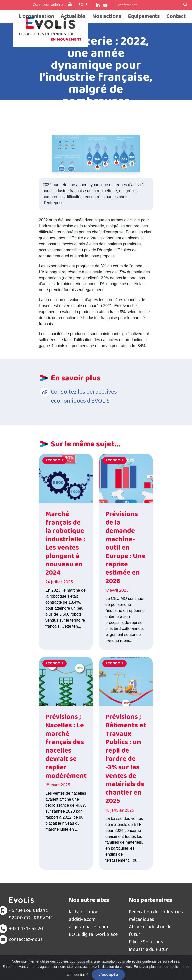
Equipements (144, 17)
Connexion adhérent (52, 5)
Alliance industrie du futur (150, 931)
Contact (176, 17)
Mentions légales (129, 963)
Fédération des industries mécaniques (156, 916)
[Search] (148, 5)
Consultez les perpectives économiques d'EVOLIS (84, 397)
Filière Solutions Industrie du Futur (148, 946)
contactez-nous (26, 939)
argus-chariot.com (89, 927)
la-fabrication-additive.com (85, 916)
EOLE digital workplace (93, 934)
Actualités (73, 17)
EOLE (83, 5)
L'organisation (36, 17)
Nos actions (107, 17)
